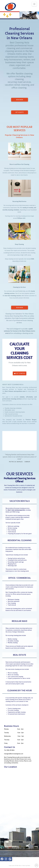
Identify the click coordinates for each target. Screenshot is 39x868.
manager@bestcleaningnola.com (14, 754)
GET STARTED (20, 373)
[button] (34, 4)
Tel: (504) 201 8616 (9, 750)
